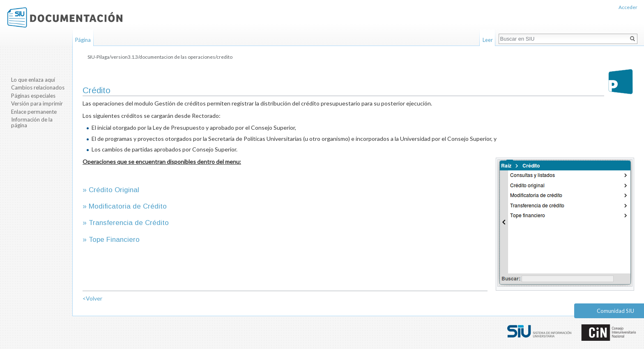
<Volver (92, 298)
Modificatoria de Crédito (128, 206)
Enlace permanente (34, 112)
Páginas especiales (33, 96)
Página (83, 40)
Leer (488, 40)
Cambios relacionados (38, 87)
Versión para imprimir (37, 103)
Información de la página (32, 122)
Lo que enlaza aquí (33, 80)
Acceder (628, 7)
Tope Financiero (114, 240)
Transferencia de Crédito (129, 223)
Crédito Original (114, 190)
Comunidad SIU (615, 311)
